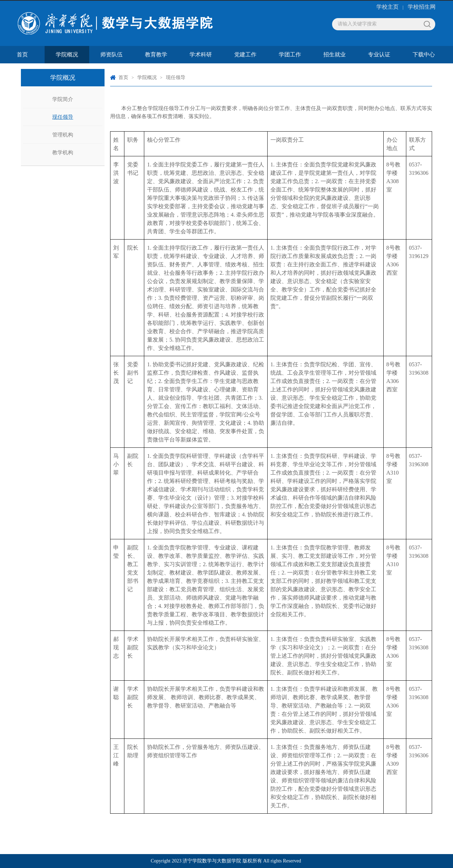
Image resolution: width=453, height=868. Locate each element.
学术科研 (201, 54)
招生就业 (335, 54)
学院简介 (63, 99)
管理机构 (63, 135)
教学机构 (63, 153)
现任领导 (63, 117)
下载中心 (424, 54)
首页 (22, 54)
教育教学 (156, 54)
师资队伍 (112, 54)
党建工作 (245, 54)
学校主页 (387, 7)
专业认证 (379, 54)
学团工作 (290, 54)
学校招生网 (422, 7)
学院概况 (67, 54)
